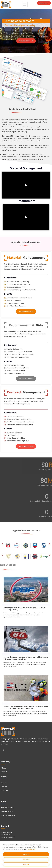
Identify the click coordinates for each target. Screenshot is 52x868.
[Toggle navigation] (25, 5)
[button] (2, 544)
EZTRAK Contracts (8, 815)
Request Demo (44, 3)
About (3, 768)
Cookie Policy (32, 849)
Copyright (5, 790)
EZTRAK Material (7, 808)
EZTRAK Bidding (7, 811)
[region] (26, 854)
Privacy (4, 783)
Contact (4, 772)
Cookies (4, 787)
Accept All (26, 854)
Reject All (26, 864)
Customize (26, 859)
